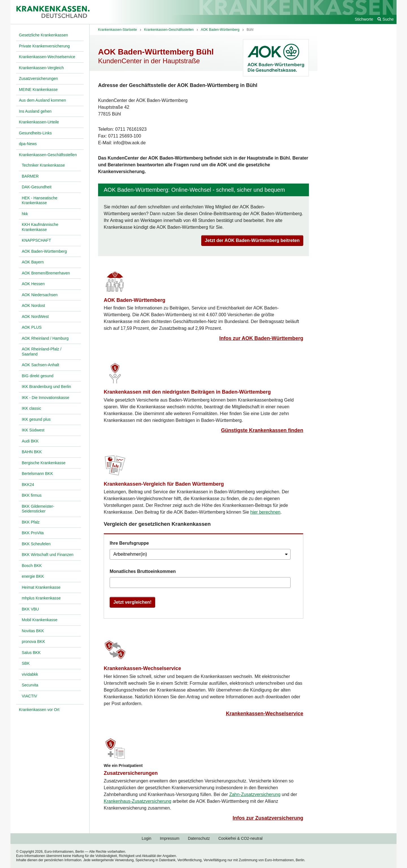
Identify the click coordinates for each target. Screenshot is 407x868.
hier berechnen (266, 512)
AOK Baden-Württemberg (135, 300)
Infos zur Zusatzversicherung (268, 818)
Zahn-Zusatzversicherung (255, 794)
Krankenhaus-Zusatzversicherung (138, 801)
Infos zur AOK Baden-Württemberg (261, 338)
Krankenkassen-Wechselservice (142, 668)
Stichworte (364, 19)
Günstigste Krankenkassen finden (262, 430)
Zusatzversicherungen (131, 773)
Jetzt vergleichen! (132, 602)
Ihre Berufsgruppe (129, 543)
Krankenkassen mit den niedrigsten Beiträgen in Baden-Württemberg (187, 392)
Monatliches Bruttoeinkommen (143, 571)
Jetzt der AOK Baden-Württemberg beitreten (252, 240)
